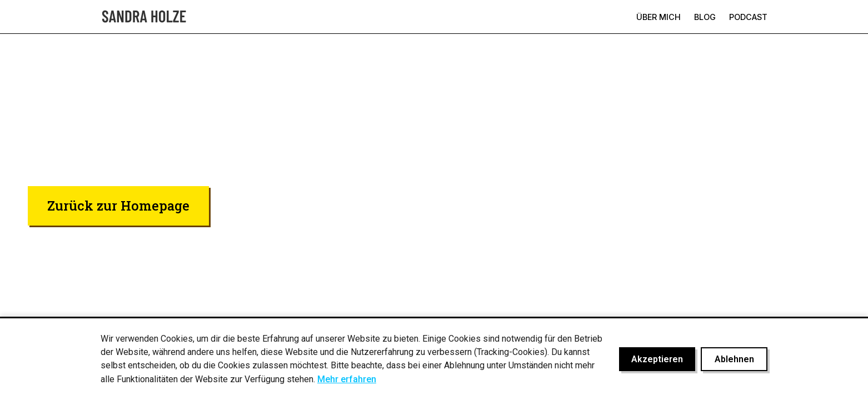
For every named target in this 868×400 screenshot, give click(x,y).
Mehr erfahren (347, 379)
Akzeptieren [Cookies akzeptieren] (657, 359)
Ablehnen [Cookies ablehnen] (734, 359)
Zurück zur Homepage (118, 205)
